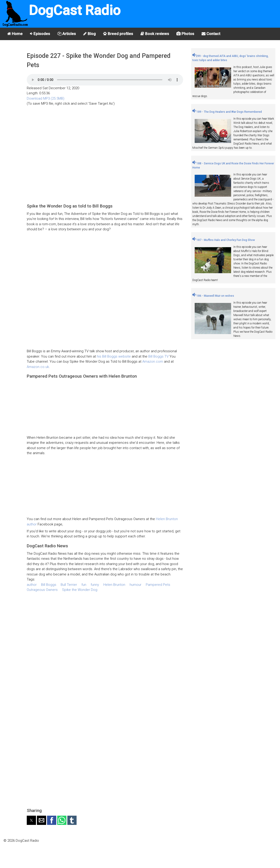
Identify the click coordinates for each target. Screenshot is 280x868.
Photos (185, 34)
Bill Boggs (49, 585)
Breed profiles (118, 34)
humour (136, 585)
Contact (211, 34)
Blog (89, 34)
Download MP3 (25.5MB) (46, 98)
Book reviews (155, 34)
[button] (31, 820)
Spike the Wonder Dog (80, 590)
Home (15, 34)
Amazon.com (153, 361)
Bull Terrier (69, 585)
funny (95, 585)
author (32, 585)
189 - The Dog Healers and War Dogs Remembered (227, 112)
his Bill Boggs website (114, 356)
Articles (67, 34)
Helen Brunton (114, 585)
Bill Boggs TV (158, 356)
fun (84, 585)
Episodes (40, 34)
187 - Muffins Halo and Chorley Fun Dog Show (224, 240)
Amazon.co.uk (38, 367)
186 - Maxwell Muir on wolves (213, 296)
